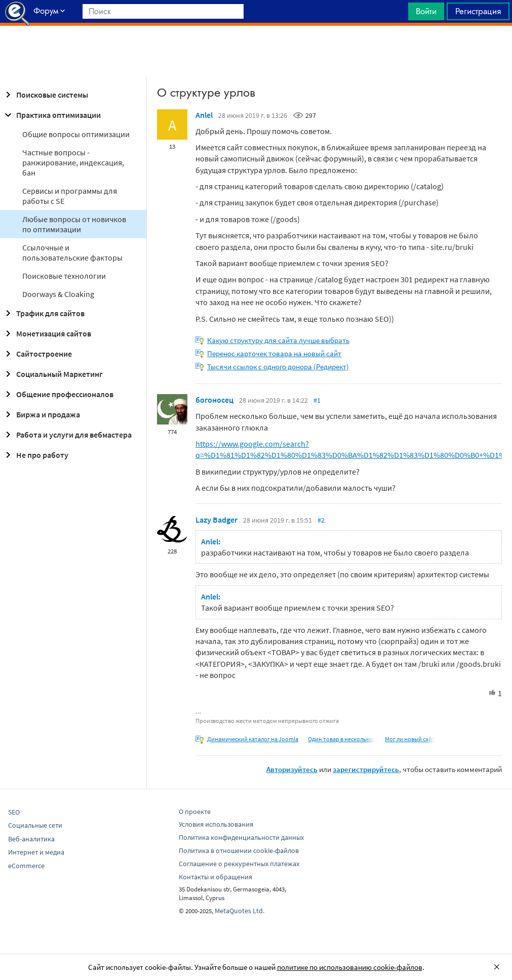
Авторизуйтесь (292, 769)
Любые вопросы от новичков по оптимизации (74, 224)
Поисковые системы (45, 95)
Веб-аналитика (31, 839)
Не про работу (35, 455)
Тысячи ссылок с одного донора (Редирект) (278, 367)
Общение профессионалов (58, 394)
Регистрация (478, 11)
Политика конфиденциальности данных (241, 837)
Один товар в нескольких (342, 739)
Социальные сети (35, 825)
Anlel (204, 115)
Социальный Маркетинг (52, 374)
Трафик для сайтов (43, 313)
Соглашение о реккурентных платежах (239, 864)
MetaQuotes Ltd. (240, 911)
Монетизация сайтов (47, 333)
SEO (14, 812)
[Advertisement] (256, 51)
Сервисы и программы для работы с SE (70, 196)
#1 (317, 400)
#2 (321, 520)
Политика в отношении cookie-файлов (239, 850)
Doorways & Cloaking (58, 294)
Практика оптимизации (51, 115)
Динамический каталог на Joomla (253, 739)
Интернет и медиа (36, 852)
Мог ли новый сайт (410, 739)
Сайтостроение (37, 354)
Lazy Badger (216, 520)
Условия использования (216, 824)
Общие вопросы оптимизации (76, 134)
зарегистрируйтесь (366, 769)
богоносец (214, 400)
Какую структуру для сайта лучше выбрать (278, 340)
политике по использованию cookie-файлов (350, 967)
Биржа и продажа (41, 414)
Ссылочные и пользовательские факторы (72, 252)
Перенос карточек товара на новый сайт (274, 353)
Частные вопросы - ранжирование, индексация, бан (73, 162)
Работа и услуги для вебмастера (67, 435)
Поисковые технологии (64, 276)
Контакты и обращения (215, 877)
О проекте (195, 812)
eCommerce (26, 866)
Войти (426, 11)
